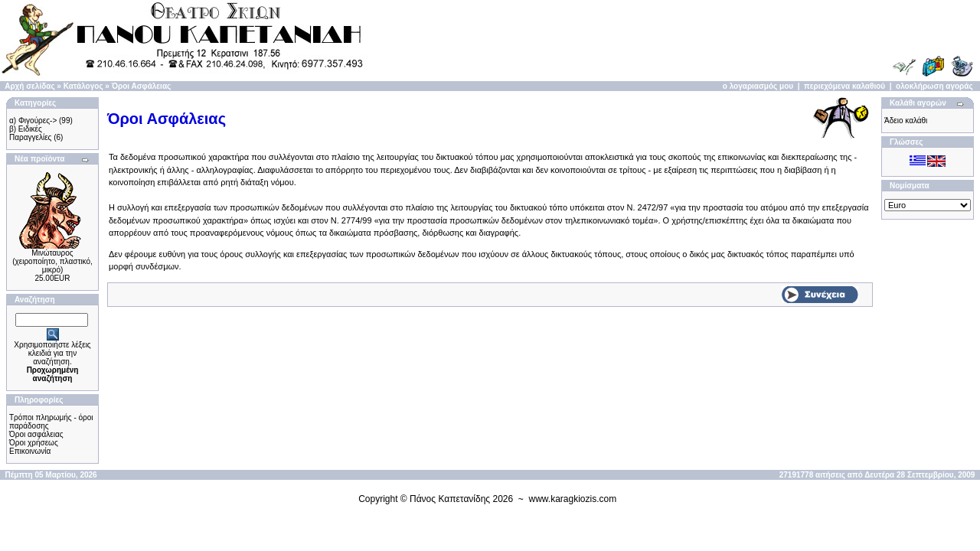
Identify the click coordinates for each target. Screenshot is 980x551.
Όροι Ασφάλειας (142, 86)
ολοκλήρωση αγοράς (934, 86)
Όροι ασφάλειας (36, 434)
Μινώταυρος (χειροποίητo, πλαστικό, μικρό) (52, 261)
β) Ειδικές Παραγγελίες (30, 133)
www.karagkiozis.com (573, 499)
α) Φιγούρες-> (33, 121)
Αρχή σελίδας (29, 86)
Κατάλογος (83, 86)
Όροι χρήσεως (34, 443)
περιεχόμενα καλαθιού (844, 86)
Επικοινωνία (30, 451)
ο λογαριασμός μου (758, 86)
